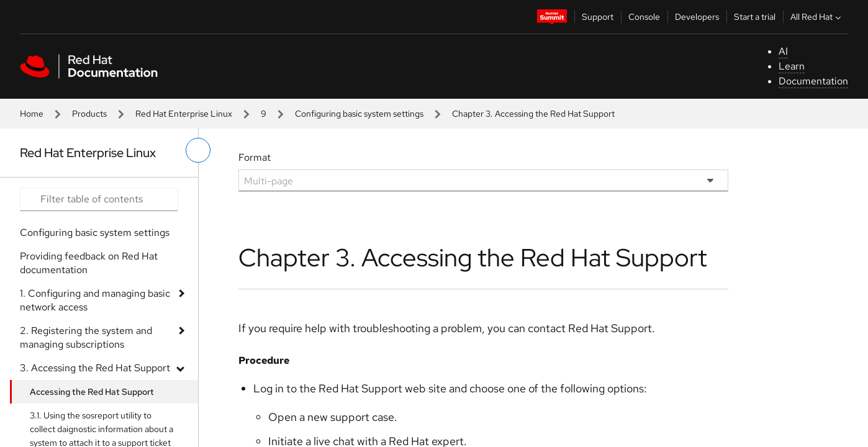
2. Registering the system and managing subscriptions (86, 337)
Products (89, 114)
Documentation (813, 81)
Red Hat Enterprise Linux (184, 114)
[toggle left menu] (198, 150)
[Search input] (99, 199)
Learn (792, 66)
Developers (697, 17)
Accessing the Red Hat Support (92, 392)
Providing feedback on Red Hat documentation (89, 263)
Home (32, 114)
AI (783, 51)
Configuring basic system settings (359, 114)
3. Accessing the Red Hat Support (95, 368)
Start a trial (755, 17)
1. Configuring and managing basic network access (95, 300)
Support (598, 17)
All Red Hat (817, 17)
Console (644, 17)
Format (255, 157)
